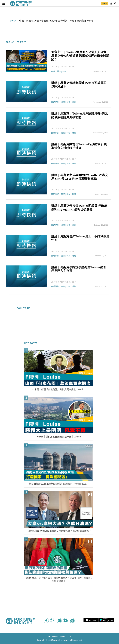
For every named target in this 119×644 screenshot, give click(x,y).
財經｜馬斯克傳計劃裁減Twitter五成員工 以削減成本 (79, 85)
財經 (65, 71)
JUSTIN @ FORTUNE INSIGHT (64, 67)
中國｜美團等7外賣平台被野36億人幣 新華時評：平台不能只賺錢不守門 (56, 21)
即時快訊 (55, 102)
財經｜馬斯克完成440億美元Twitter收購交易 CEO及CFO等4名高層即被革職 (80, 177)
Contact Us (53, 636)
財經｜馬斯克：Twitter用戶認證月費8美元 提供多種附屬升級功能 (80, 115)
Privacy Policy (65, 636)
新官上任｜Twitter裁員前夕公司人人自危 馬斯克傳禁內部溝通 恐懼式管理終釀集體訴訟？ (80, 56)
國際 (53, 71)
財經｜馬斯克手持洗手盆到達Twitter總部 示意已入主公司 (79, 269)
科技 (59, 71)
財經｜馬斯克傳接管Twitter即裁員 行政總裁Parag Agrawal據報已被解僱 (79, 208)
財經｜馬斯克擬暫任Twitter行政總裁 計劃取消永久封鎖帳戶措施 (79, 146)
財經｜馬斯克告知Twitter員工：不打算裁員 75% (80, 238)
